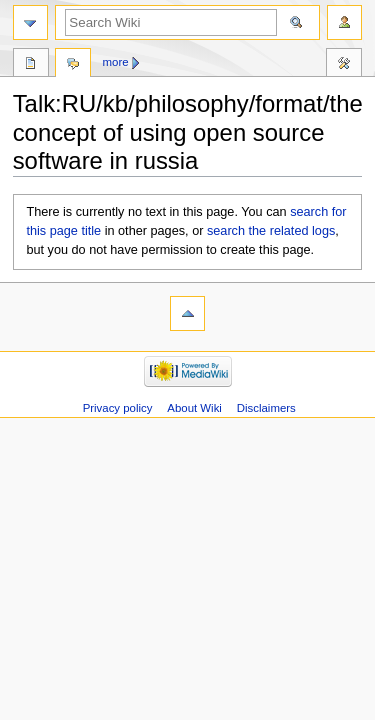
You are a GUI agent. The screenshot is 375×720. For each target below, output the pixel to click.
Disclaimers (266, 408)
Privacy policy (118, 408)
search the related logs (271, 231)
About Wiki (194, 408)
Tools (344, 65)
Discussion (73, 65)
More (116, 62)
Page (31, 65)
